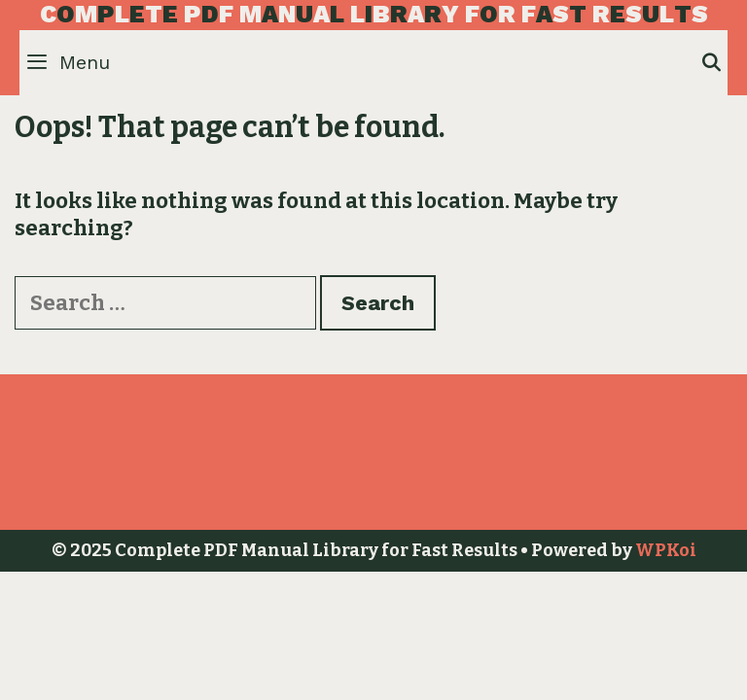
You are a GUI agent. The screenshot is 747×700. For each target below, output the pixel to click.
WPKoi (666, 550)
